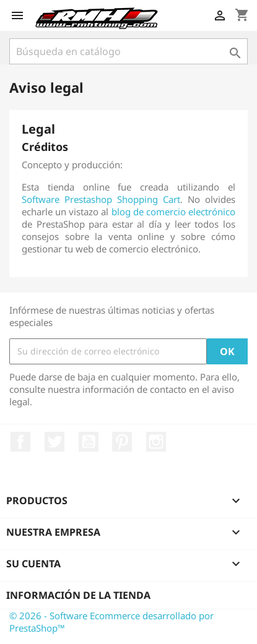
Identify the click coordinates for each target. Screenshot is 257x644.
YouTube (89, 442)
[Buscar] (128, 51)
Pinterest (122, 442)
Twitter (54, 442)
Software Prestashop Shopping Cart (101, 199)
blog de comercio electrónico (173, 212)
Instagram (156, 442)
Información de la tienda (78, 595)
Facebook (20, 442)
